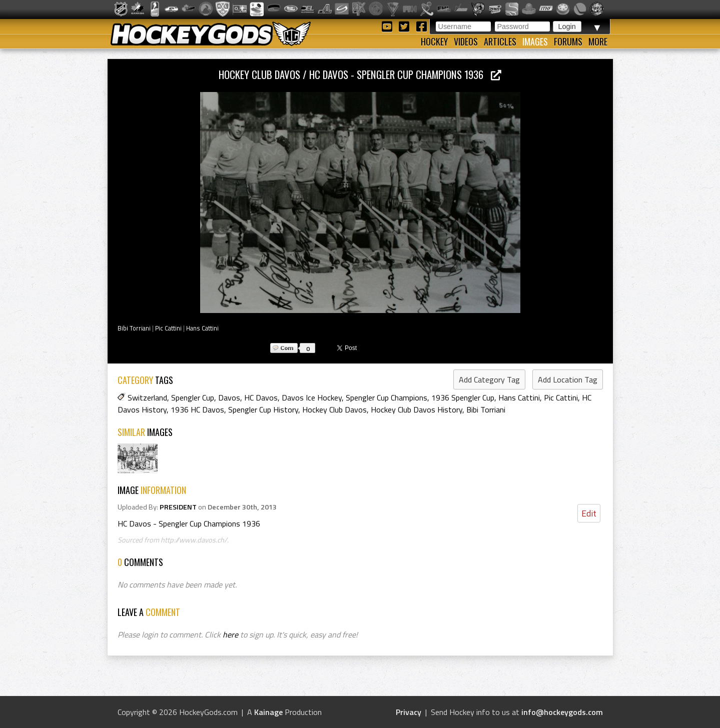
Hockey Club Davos (334, 409)
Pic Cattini (168, 328)
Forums (568, 41)
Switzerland (147, 397)
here (230, 634)
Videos (466, 41)
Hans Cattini (202, 328)
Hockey (434, 41)
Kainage (268, 712)
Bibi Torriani (134, 328)
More (598, 41)
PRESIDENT (178, 507)
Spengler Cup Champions (387, 397)
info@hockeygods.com (562, 712)
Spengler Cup (193, 397)
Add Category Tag (489, 379)
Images (535, 41)
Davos (229, 397)
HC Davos (261, 397)
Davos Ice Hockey (312, 397)
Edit (589, 513)
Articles (500, 41)
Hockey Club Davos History (417, 409)
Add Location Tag (568, 379)
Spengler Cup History (263, 409)
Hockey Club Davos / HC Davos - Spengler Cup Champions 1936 (360, 74)
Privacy (409, 712)
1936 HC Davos (197, 409)
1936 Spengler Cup (463, 397)
